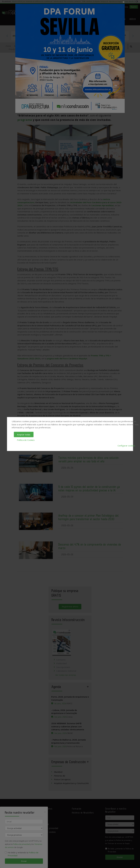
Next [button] (133, 36)
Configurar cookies (126, 445)
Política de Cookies (26, 440)
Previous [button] (7, 36)
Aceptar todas (24, 434)
